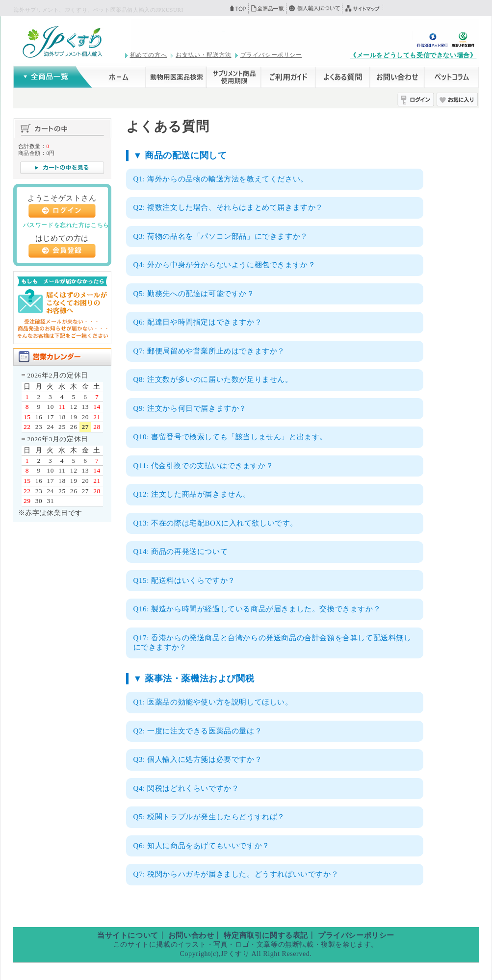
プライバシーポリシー (271, 55)
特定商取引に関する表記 (266, 935)
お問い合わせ (191, 935)
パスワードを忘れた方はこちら (66, 225)
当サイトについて (128, 935)
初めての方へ (149, 55)
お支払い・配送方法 (203, 55)
